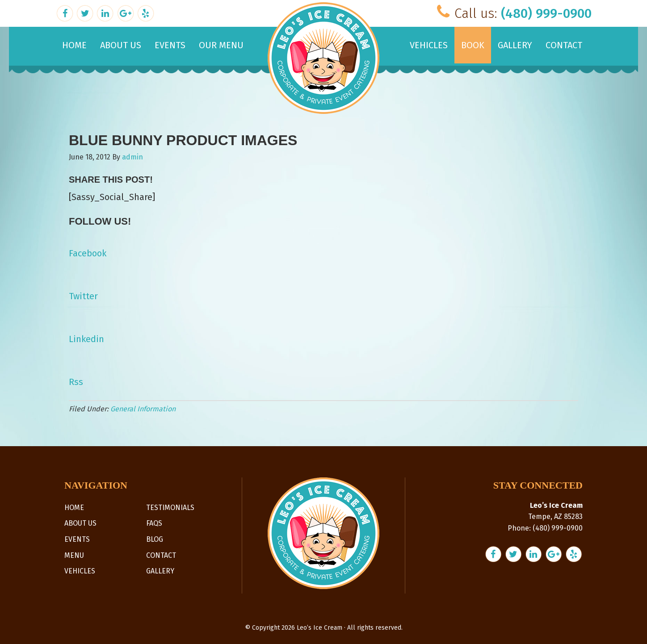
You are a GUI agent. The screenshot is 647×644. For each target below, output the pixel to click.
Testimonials (170, 508)
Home (74, 508)
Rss (76, 382)
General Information (143, 409)
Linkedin (86, 339)
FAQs (154, 523)
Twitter (83, 296)
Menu (74, 555)
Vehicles (80, 571)
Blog (155, 539)
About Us (80, 523)
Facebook (88, 253)
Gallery (160, 571)
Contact (161, 555)
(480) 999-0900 (546, 13)
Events (77, 539)
